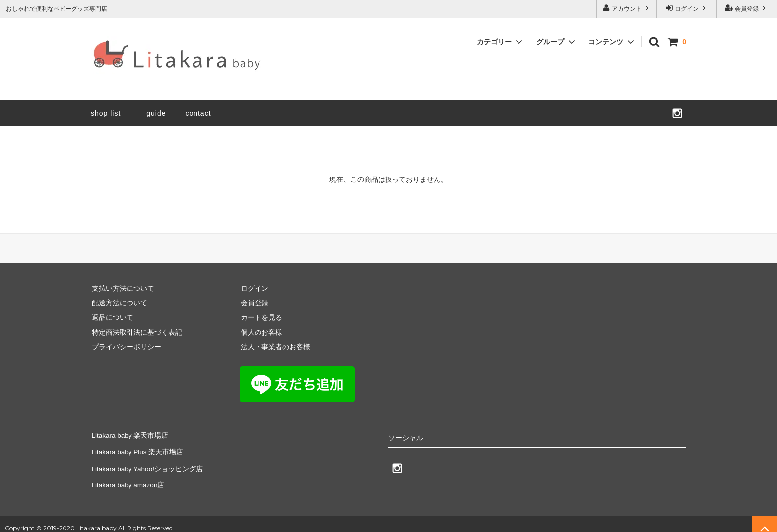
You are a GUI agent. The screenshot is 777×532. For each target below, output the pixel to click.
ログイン (687, 8)
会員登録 (747, 8)
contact (198, 113)
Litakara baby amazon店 (129, 478)
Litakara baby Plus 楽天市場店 (138, 449)
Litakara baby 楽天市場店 (130, 434)
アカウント (627, 8)
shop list (106, 113)
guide (160, 113)
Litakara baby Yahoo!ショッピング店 (148, 463)
